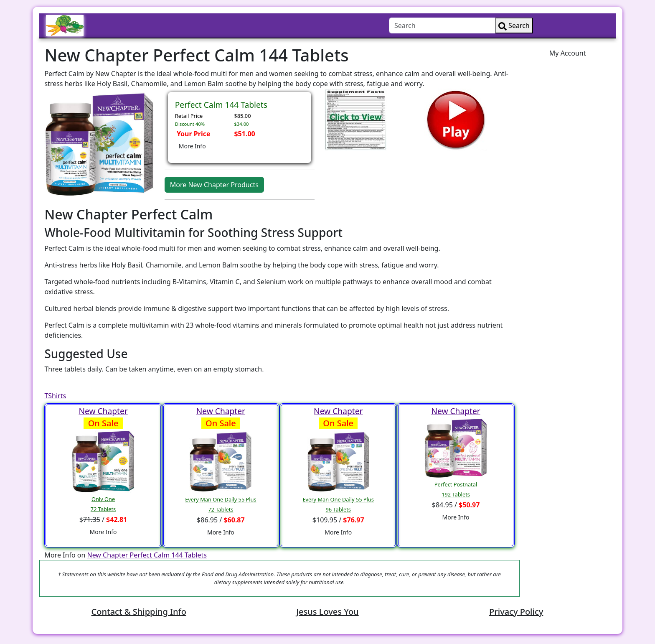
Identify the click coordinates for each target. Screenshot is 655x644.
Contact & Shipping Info (139, 612)
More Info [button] (192, 146)
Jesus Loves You (327, 612)
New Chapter (103, 411)
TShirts (55, 396)
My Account (568, 53)
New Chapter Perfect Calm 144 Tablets (147, 555)
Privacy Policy (516, 612)
